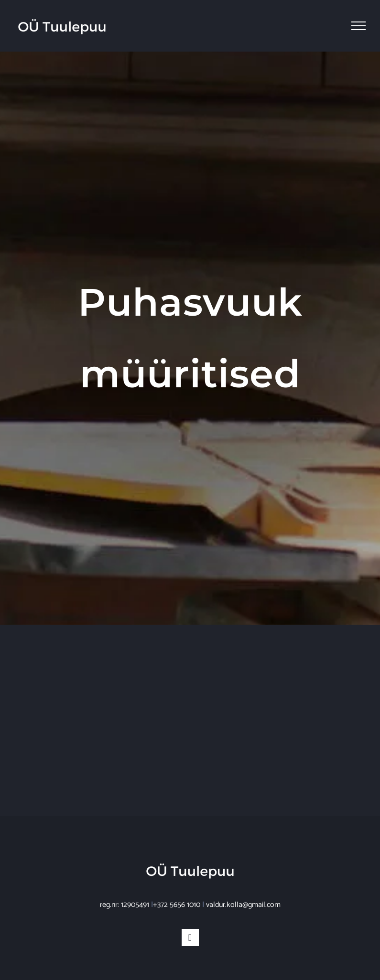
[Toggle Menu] (358, 26)
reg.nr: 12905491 (125, 905)
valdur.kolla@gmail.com (243, 905)
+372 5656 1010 (177, 905)
